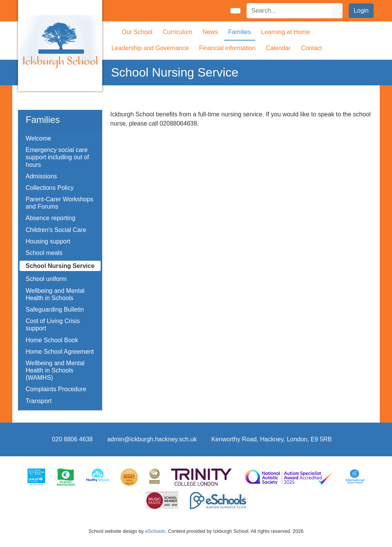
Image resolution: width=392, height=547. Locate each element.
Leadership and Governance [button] (150, 48)
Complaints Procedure (56, 389)
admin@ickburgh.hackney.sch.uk (152, 439)
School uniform (46, 279)
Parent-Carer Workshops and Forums (60, 203)
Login (361, 11)
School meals (44, 253)
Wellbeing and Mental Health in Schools (55, 294)
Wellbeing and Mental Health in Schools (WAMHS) (55, 370)
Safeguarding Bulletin (55, 309)
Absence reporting (51, 218)
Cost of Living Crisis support (53, 325)
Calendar (278, 48)
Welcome (38, 138)
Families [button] (240, 32)
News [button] (210, 32)
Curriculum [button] (177, 32)
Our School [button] (137, 32)
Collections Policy (50, 188)
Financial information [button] (227, 48)
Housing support (48, 241)
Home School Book (52, 340)
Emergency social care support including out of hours (57, 157)
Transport (39, 401)
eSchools (155, 531)
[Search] (290, 11)
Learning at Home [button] (285, 32)
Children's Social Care (56, 230)
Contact (311, 48)
